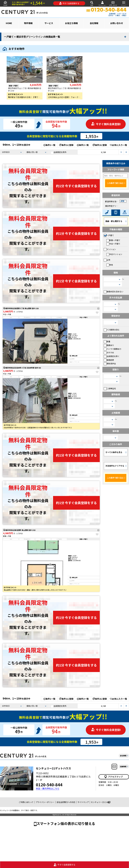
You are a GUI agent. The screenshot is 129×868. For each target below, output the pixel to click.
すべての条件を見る (114, 452)
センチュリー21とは (101, 802)
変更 (123, 201)
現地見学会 (110, 364)
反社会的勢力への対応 (66, 802)
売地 (110, 265)
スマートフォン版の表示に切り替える (66, 823)
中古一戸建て (113, 244)
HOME (5, 3)
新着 (107, 341)
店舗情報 (123, 766)
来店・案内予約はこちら (48, 788)
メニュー (124, 3)
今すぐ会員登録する (69, 3)
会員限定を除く (112, 356)
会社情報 (94, 23)
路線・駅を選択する (114, 221)
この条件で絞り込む (115, 183)
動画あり (109, 345)
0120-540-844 (49, 785)
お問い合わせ (113, 3)
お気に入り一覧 (118, 145)
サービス (49, 23)
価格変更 (109, 360)
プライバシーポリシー (45, 802)
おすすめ (109, 352)
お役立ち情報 (71, 23)
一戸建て (109, 235)
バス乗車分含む (112, 330)
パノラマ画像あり (113, 349)
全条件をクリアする (115, 466)
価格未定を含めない (114, 292)
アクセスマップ (113, 777)
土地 (107, 260)
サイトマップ (83, 802)
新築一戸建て (113, 240)
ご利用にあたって (26, 802)
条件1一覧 (49, 145)
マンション (110, 249)
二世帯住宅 (110, 388)
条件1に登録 (66, 145)
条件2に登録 (99, 145)
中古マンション (114, 254)
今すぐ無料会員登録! (106, 124)
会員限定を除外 (59, 152)
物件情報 (28, 23)
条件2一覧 (83, 145)
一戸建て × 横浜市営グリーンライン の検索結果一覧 (32, 37)
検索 (92, 3)
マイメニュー (102, 3)
